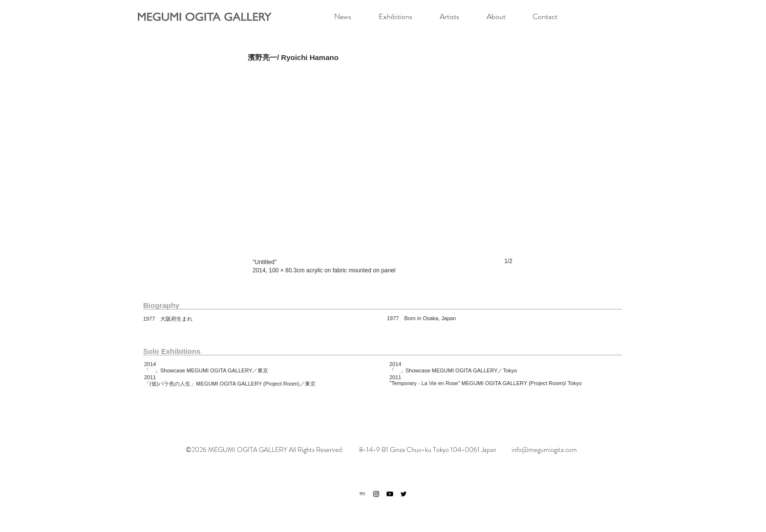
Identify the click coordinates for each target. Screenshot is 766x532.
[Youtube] (390, 494)
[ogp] (362, 494)
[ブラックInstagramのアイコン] (376, 494)
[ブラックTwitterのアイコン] (404, 494)
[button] (383, 178)
